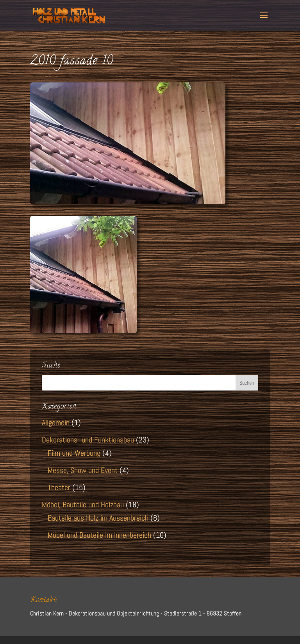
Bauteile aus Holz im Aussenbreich (98, 518)
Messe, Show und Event (83, 470)
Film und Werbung (74, 453)
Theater (59, 487)
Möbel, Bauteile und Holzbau (83, 505)
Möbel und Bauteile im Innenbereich (99, 535)
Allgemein (56, 423)
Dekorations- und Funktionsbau (88, 440)
